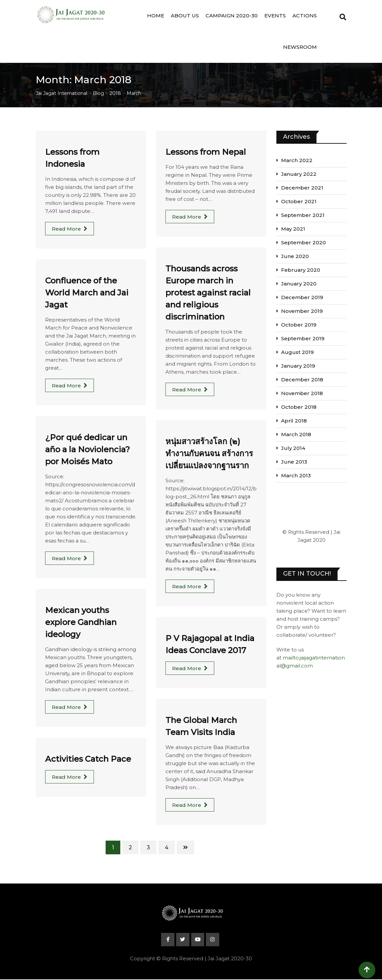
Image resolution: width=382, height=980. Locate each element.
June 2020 (295, 256)
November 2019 (302, 311)
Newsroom (300, 47)
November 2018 (302, 393)
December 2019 (302, 297)
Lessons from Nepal (206, 152)
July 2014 (293, 448)
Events (275, 16)
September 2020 (303, 242)
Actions (305, 16)
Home (156, 16)
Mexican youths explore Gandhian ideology (81, 622)
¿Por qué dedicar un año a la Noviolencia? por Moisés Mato (88, 449)
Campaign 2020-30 (232, 16)
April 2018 (294, 421)
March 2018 (296, 434)
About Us (185, 16)
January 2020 (299, 284)
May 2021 (293, 229)
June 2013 (294, 462)
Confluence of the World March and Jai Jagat (87, 293)
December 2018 (302, 380)
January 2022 (299, 174)
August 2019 (297, 352)
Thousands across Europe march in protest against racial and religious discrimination (208, 293)
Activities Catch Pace (88, 759)
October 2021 (299, 201)
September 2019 (303, 338)
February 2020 (301, 270)
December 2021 (302, 188)
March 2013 (296, 475)
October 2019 (299, 325)
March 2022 (297, 160)
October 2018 (299, 407)
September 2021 (303, 215)
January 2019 (298, 366)
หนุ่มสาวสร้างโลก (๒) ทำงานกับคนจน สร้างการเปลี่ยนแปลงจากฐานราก (209, 453)
